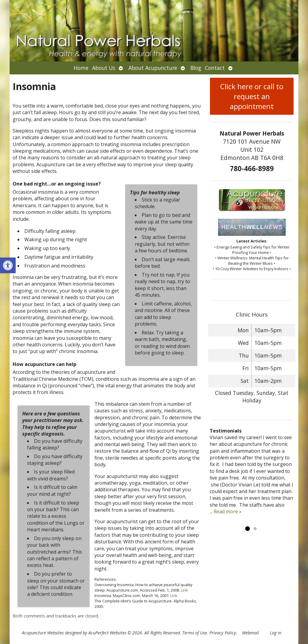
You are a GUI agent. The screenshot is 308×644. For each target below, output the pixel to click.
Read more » (228, 511)
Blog (196, 68)
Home (81, 68)
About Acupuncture (153, 68)
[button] (8, 265)
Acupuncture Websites (43, 633)
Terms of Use (195, 633)
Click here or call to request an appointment (252, 96)
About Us (104, 68)
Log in (276, 633)
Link (184, 590)
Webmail (251, 633)
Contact (215, 68)
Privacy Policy (223, 633)
